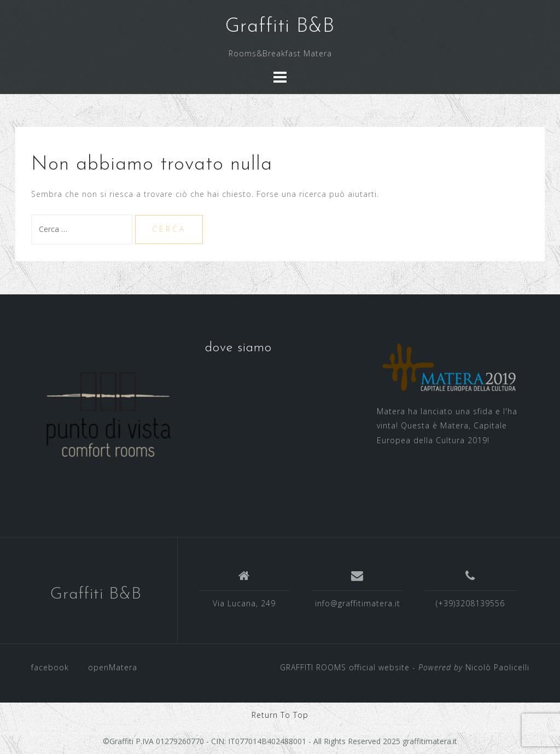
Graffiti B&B (280, 27)
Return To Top (280, 715)
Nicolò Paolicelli (497, 667)
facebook (50, 667)
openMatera (113, 667)
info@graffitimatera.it (358, 603)
